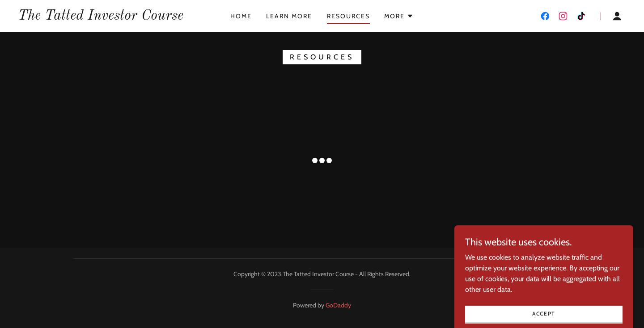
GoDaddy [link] (338, 305)
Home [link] (241, 16)
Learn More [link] (289, 16)
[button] (399, 16)
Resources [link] (348, 16)
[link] (101, 17)
